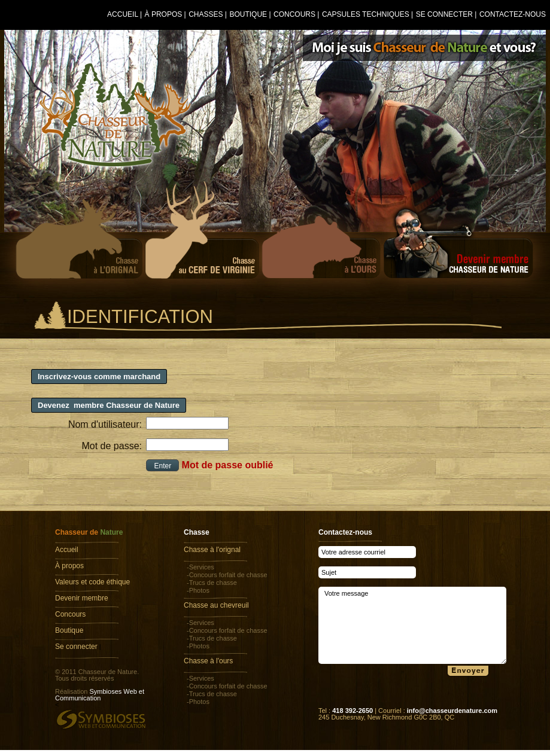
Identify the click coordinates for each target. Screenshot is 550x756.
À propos (164, 14)
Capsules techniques (366, 14)
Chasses (206, 14)
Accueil (123, 14)
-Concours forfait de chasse (227, 575)
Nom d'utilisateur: (105, 424)
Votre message (412, 625)
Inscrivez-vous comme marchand (99, 377)
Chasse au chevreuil (216, 605)
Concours (294, 14)
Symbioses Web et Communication (100, 695)
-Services (200, 567)
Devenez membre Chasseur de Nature (109, 405)
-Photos (198, 590)
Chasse (197, 532)
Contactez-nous (513, 14)
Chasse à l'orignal (212, 550)
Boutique (248, 14)
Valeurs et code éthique (92, 582)
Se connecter (444, 14)
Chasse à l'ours (208, 661)
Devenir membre (82, 598)
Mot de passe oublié (228, 465)
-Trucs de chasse (212, 583)
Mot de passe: (112, 446)
